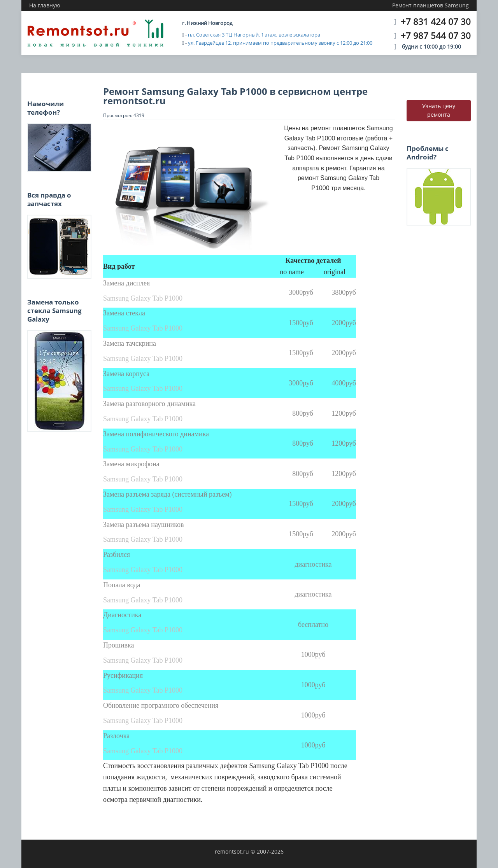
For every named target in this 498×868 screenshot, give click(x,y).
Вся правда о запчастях (49, 199)
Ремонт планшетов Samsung (430, 5)
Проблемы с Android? (428, 153)
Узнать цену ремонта (439, 110)
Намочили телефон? (46, 108)
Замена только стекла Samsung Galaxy (54, 311)
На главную (45, 5)
